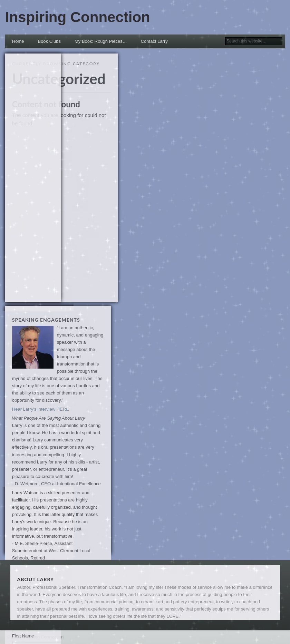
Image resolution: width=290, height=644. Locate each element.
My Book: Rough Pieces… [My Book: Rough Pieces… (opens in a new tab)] (101, 41)
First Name (23, 636)
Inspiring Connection (78, 17)
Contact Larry (154, 41)
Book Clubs (49, 41)
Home (18, 41)
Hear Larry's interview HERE (41, 409)
